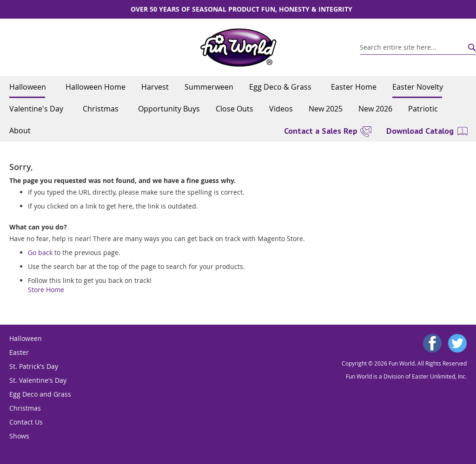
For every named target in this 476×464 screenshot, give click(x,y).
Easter (19, 352)
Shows (19, 436)
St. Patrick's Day (34, 366)
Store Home (46, 290)
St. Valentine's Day (38, 380)
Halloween (26, 338)
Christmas (25, 408)
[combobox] (418, 47)
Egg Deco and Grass (40, 394)
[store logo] (238, 48)
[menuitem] (30, 87)
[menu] (238, 109)
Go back (40, 252)
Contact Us (26, 422)
